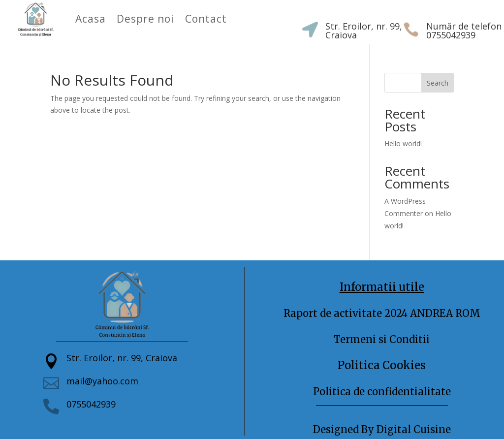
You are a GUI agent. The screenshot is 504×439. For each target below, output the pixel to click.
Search (438, 83)
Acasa (91, 19)
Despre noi (145, 19)
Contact (206, 19)
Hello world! (403, 143)
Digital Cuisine (414, 429)
